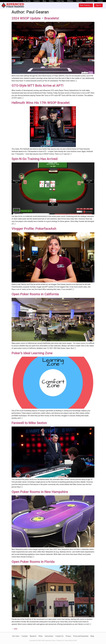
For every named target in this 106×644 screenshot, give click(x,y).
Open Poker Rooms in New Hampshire (40, 492)
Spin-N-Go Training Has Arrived (35, 159)
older (14, 629)
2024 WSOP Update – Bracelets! (35, 18)
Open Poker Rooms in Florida (33, 562)
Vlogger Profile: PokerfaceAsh (34, 229)
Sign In (98, 5)
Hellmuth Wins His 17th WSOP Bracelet (41, 103)
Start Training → (86, 5)
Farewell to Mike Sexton (29, 423)
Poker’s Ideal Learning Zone (32, 353)
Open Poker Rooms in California (35, 294)
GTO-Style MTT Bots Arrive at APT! (37, 85)
